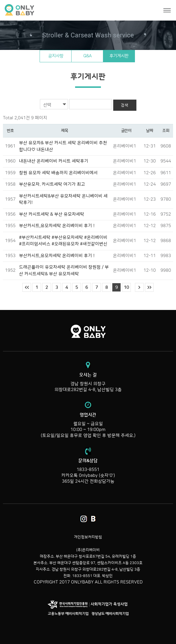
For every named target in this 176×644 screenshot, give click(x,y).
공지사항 (56, 56)
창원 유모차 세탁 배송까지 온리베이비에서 (58, 173)
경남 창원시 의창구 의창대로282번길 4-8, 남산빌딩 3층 (88, 382)
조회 (166, 131)
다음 (139, 287)
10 (126, 287)
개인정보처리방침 (88, 537)
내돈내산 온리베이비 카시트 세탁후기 (54, 161)
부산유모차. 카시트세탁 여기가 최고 (52, 184)
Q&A (87, 56)
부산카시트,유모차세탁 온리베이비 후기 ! (57, 226)
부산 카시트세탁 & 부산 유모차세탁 (52, 214)
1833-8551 (88, 470)
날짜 (149, 131)
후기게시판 (119, 56)
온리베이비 (42, 10)
